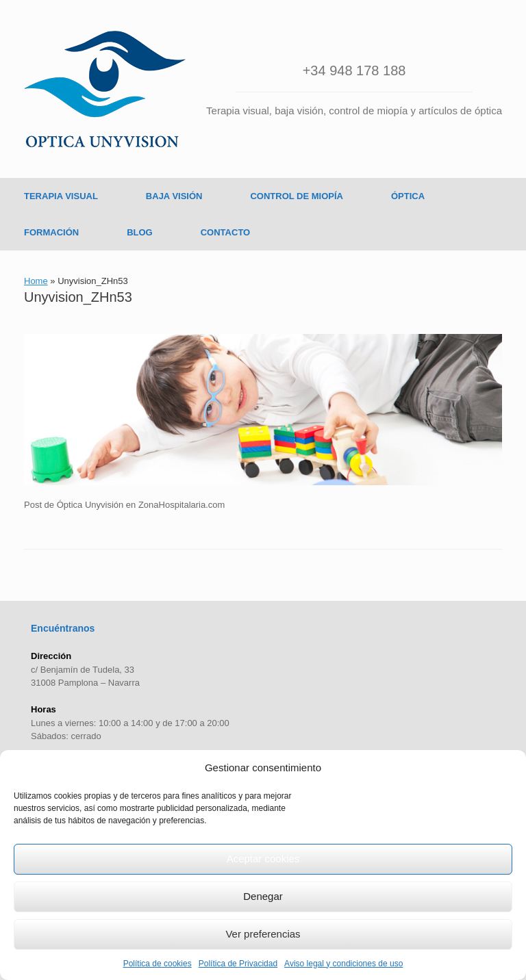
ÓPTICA (408, 196)
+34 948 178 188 (354, 70)
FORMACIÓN (51, 232)
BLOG (140, 232)
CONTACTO (225, 232)
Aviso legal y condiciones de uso (343, 964)
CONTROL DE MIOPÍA (297, 196)
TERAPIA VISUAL (61, 196)
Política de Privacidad (238, 964)
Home (36, 281)
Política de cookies (158, 964)
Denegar (263, 896)
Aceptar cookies (263, 859)
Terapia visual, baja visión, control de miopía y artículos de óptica (354, 111)
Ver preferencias (263, 934)
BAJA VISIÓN (174, 196)
